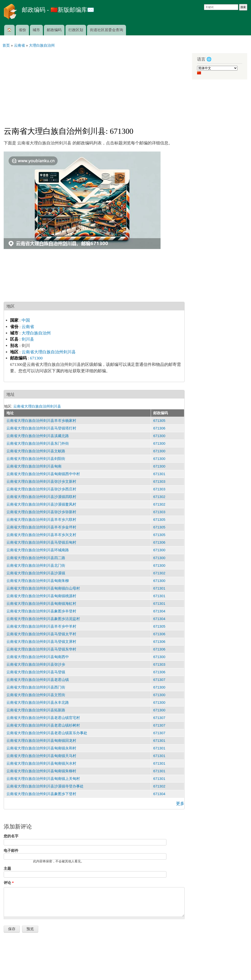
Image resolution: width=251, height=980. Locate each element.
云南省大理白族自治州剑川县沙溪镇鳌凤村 (41, 504)
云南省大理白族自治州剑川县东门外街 (38, 443)
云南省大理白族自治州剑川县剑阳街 (36, 459)
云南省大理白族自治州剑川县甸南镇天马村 (41, 756)
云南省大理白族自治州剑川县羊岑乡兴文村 (41, 535)
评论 (9, 883)
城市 (36, 30)
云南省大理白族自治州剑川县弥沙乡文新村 (41, 482)
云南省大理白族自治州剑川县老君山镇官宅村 (43, 718)
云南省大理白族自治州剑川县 (49, 352)
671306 (159, 428)
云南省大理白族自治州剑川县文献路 (36, 451)
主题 (7, 869)
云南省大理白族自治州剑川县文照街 (36, 695)
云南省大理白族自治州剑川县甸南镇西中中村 (43, 474)
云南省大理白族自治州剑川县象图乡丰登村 (41, 611)
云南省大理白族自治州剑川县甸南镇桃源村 (41, 596)
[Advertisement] (94, 85)
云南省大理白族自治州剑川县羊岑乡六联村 (41, 520)
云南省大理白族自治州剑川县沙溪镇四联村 (41, 497)
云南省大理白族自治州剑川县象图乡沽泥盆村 (43, 619)
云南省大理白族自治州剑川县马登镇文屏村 (41, 642)
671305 (159, 421)
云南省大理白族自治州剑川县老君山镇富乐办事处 (47, 733)
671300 (36, 358)
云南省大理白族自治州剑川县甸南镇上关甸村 (43, 779)
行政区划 (76, 30)
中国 (26, 320)
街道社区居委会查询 (107, 30)
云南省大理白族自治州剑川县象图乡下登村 (41, 794)
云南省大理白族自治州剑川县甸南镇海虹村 (41, 604)
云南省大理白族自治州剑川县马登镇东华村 (41, 649)
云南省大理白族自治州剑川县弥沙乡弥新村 (41, 512)
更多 (180, 804)
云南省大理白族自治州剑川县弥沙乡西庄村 (41, 489)
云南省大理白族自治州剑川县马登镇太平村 (41, 634)
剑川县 (28, 339)
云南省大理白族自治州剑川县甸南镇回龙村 (41, 741)
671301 (159, 474)
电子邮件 (11, 851)
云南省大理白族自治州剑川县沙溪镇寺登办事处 (45, 786)
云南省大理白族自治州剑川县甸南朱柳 (38, 581)
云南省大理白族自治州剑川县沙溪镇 (36, 573)
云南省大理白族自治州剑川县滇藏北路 (38, 436)
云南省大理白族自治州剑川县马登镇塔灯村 (41, 428)
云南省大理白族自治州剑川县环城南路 (38, 550)
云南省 (28, 327)
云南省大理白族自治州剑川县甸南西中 (38, 657)
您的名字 (11, 836)
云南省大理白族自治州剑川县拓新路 (36, 710)
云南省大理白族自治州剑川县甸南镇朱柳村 (41, 771)
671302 (159, 497)
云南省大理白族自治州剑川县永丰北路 (38, 703)
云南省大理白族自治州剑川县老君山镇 (38, 680)
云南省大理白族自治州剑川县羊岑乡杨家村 (41, 421)
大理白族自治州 (36, 333)
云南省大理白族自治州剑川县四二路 (36, 558)
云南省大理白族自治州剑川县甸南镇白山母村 (43, 588)
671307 (159, 680)
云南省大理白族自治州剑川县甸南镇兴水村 (41, 763)
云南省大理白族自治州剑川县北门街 (36, 566)
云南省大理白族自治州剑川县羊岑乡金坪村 (41, 527)
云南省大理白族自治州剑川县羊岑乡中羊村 (41, 626)
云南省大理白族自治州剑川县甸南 (34, 466)
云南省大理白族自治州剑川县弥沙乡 (36, 664)
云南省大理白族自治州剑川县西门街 (36, 687)
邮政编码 (54, 30)
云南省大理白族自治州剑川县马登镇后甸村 (41, 542)
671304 (159, 611)
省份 (22, 30)
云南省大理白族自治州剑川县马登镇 (36, 672)
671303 (159, 482)
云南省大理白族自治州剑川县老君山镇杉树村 (43, 725)
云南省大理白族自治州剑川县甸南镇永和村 (41, 748)
